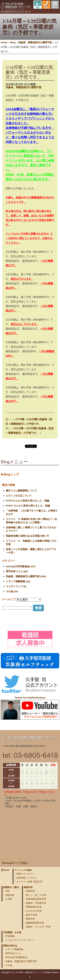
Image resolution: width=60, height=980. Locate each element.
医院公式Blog (10, 946)
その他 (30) (12, 591)
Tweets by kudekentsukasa (30, 698)
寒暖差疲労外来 (34, 907)
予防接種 (10, 936)
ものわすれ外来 (34, 911)
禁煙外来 (30, 919)
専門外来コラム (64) (17, 571)
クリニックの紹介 (23, 870)
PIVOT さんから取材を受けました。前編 (28, 506)
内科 (8, 891)
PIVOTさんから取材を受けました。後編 (28, 501)
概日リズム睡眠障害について (22, 491)
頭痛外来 (30, 891)
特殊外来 (28, 887)
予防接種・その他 (12, 932)
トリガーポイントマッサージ (20, 940)
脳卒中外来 (32, 915)
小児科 (9, 899)
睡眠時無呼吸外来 (35, 923)
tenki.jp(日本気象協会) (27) (21, 566)
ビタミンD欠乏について (19, 496)
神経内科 (10, 895)
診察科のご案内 (11, 887)
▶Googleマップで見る (15, 863)
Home (4, 42)
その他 (9, 965)
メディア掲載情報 (14, 949)
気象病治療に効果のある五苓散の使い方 (28, 536)
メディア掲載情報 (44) (18, 581)
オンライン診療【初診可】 (30, 882)
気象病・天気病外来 (36, 903)
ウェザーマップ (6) (16, 586)
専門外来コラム (13, 953)
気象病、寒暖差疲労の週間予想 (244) (26, 576)
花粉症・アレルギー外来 (38, 927)
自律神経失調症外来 (36, 899)
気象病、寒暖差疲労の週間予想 (24, 87)
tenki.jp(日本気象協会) (16, 957)
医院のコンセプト (25, 874)
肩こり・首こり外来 (36, 895)
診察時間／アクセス (27, 878)
